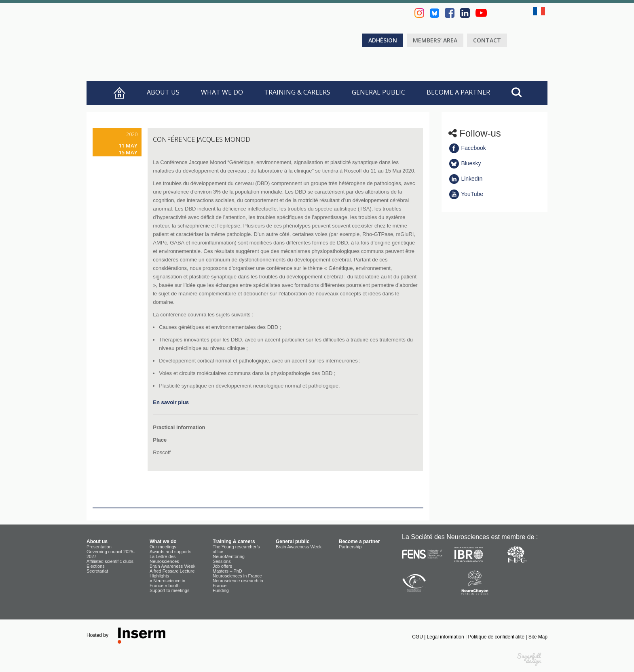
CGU (418, 637)
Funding (221, 590)
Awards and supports (170, 552)
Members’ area (435, 40)
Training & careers (297, 92)
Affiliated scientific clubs (110, 561)
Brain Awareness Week (172, 566)
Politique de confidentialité (497, 637)
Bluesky (465, 163)
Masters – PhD (227, 571)
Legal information (446, 637)
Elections (96, 566)
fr (540, 11)
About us (163, 92)
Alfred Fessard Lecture (172, 571)
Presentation (99, 547)
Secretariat (97, 571)
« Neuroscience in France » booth (167, 583)
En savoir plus (171, 402)
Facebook (467, 148)
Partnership (350, 547)
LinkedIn (466, 179)
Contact (487, 40)
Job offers (222, 566)
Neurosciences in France (237, 576)
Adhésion (383, 40)
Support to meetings (169, 590)
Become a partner (458, 92)
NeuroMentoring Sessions (229, 559)
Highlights (159, 576)
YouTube (466, 194)
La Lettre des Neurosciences (164, 559)
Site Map (538, 637)
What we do (222, 92)
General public (378, 92)
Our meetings (163, 547)
